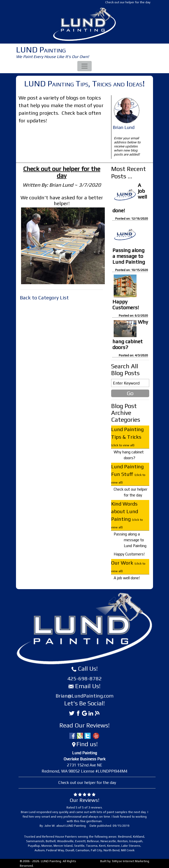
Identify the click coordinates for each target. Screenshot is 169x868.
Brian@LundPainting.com (84, 696)
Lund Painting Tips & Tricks (127, 437)
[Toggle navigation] (84, 66)
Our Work (128, 566)
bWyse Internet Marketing (131, 861)
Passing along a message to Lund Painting (129, 256)
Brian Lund (124, 127)
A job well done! (127, 578)
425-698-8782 (84, 678)
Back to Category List (44, 297)
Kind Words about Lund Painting (127, 515)
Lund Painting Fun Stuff (128, 474)
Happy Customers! (126, 304)
